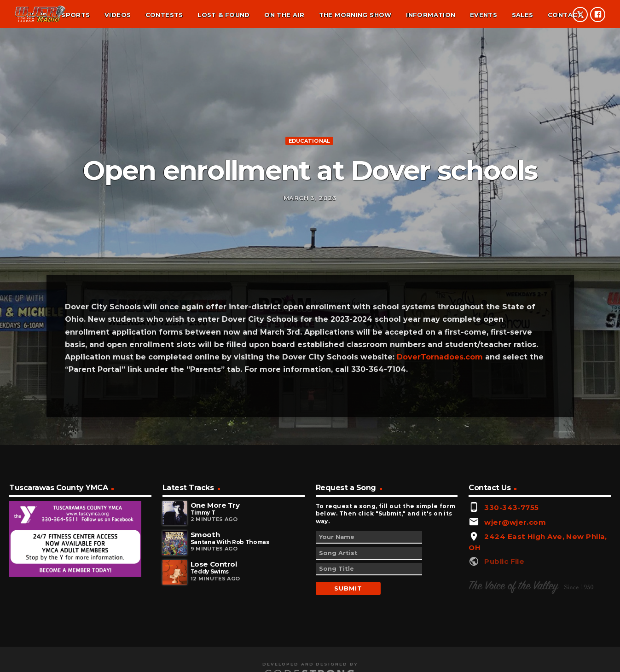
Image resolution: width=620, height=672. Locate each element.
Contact (565, 15)
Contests (164, 15)
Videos (118, 15)
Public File (504, 654)
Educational (309, 185)
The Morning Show (355, 15)
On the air (284, 15)
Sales (523, 15)
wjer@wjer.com (515, 615)
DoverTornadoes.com (440, 450)
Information (431, 15)
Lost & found (224, 15)
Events (484, 15)
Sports (75, 15)
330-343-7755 (511, 600)
